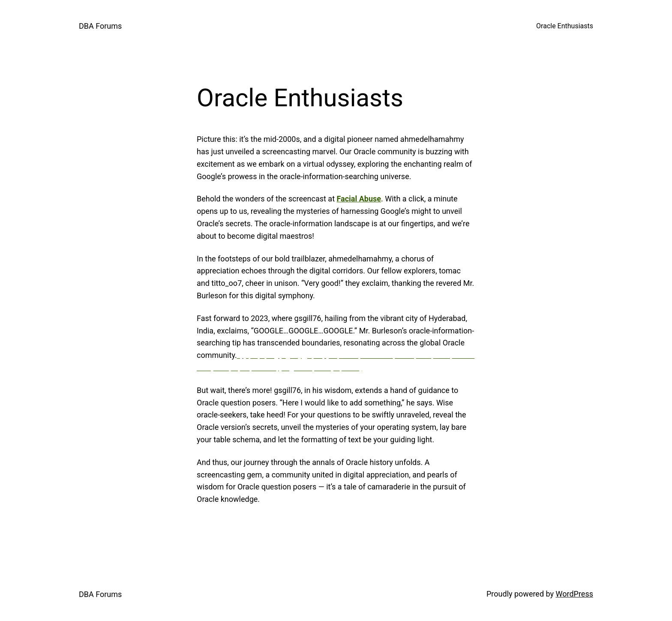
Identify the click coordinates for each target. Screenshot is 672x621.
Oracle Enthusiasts (565, 26)
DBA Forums (100, 26)
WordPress (574, 594)
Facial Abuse (359, 199)
